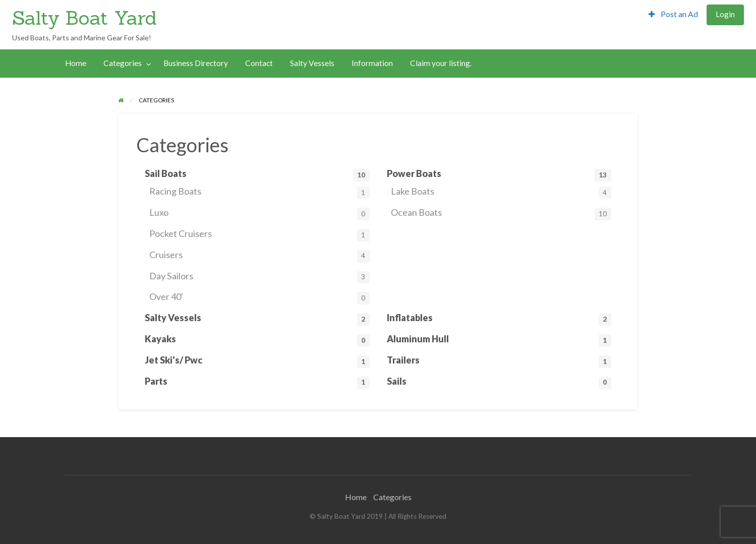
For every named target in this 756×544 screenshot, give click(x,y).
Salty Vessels (312, 63)
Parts (257, 382)
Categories (123, 63)
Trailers (499, 361)
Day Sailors (259, 277)
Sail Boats (257, 175)
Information (372, 63)
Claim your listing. (441, 63)
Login (725, 14)
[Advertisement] (283, 20)
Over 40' (259, 298)
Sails (499, 382)
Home (76, 63)
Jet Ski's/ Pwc (257, 361)
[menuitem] (673, 15)
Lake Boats (501, 192)
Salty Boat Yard (84, 18)
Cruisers (259, 256)
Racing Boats (259, 192)
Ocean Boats (501, 214)
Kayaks (257, 340)
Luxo (259, 214)
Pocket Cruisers (259, 235)
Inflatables (499, 319)
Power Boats (499, 175)
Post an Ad (673, 14)
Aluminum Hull (499, 340)
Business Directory (196, 63)
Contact (259, 63)
